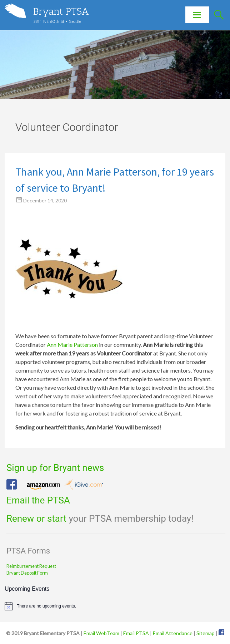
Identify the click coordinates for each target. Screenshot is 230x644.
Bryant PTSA (61, 11)
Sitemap (206, 633)
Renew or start (36, 518)
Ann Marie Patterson (72, 345)
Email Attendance (173, 633)
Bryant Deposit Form (27, 573)
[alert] (115, 606)
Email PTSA (136, 633)
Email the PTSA (38, 500)
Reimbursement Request (31, 566)
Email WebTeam (101, 633)
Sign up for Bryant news (55, 468)
